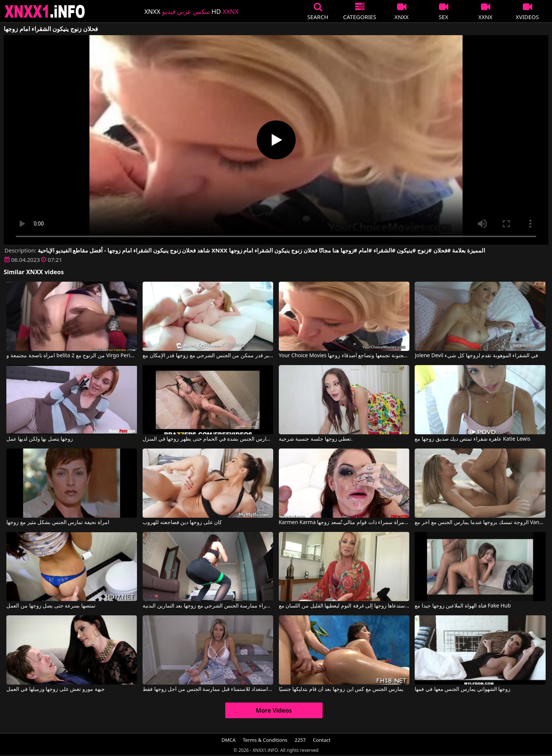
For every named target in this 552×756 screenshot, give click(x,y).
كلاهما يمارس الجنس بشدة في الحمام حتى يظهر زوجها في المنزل (208, 439)
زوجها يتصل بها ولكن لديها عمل (40, 439)
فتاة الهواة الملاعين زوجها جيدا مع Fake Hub (463, 606)
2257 (300, 740)
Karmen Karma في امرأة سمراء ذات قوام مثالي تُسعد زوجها (344, 523)
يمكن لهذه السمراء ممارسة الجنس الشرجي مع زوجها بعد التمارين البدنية (208, 606)
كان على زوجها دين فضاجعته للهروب (182, 523)
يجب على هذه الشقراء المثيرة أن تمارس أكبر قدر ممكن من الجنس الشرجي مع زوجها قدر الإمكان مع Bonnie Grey (208, 356)
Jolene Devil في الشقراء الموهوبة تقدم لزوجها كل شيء (476, 356)
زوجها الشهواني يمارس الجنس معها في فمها (463, 689)
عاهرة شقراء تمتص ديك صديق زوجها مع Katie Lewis (472, 439)
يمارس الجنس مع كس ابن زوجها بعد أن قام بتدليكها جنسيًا (341, 689)
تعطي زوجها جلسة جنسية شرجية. (316, 439)
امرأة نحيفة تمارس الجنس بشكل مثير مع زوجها (58, 523)
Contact (322, 740)
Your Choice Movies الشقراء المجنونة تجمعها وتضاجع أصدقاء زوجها (344, 356)
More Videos (274, 710)
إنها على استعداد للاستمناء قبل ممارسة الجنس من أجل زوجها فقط (208, 689)
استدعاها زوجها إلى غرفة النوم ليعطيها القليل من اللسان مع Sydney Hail (344, 606)
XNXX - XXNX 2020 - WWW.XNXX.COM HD (45, 11)
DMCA (229, 740)
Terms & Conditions (265, 740)
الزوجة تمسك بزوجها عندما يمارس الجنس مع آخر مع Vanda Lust (480, 523)
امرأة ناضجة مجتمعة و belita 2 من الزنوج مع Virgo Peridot (72, 356)
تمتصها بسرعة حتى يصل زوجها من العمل (51, 606)
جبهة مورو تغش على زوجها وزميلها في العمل (55, 689)
